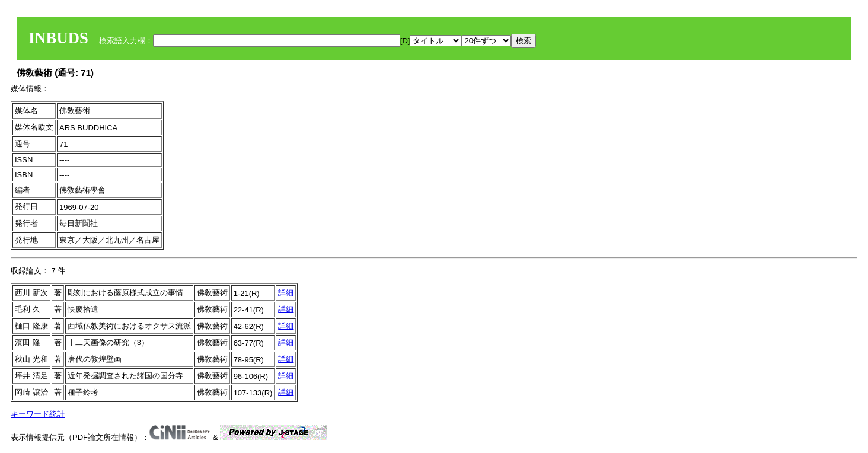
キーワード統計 (38, 414)
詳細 (286, 293)
